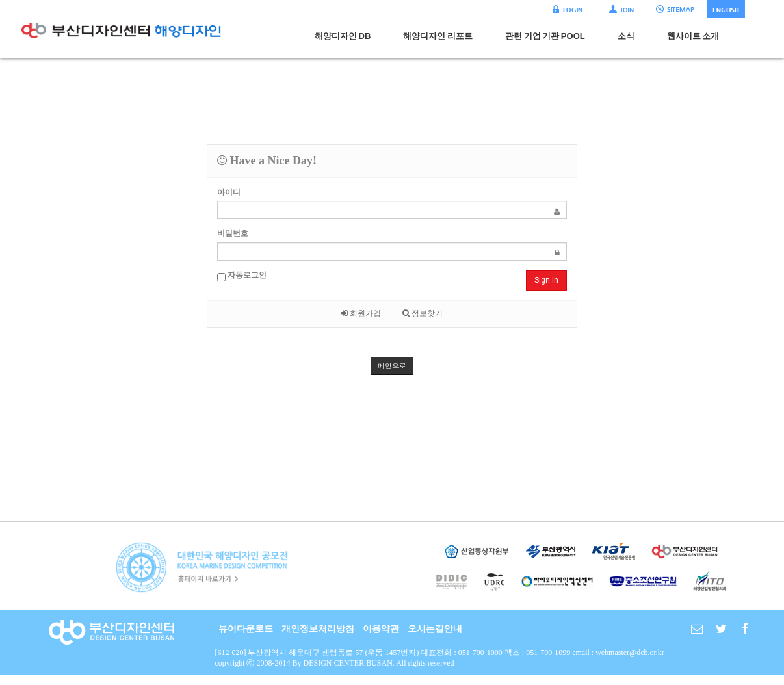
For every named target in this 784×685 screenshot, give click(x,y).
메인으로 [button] (392, 366)
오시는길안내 (435, 629)
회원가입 (361, 313)
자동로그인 (242, 276)
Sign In (546, 280)
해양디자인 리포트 (438, 36)
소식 (626, 36)
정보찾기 (423, 313)
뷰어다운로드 (246, 629)
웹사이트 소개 (693, 36)
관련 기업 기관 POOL (545, 36)
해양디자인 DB (343, 36)
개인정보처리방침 (318, 629)
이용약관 (381, 629)
